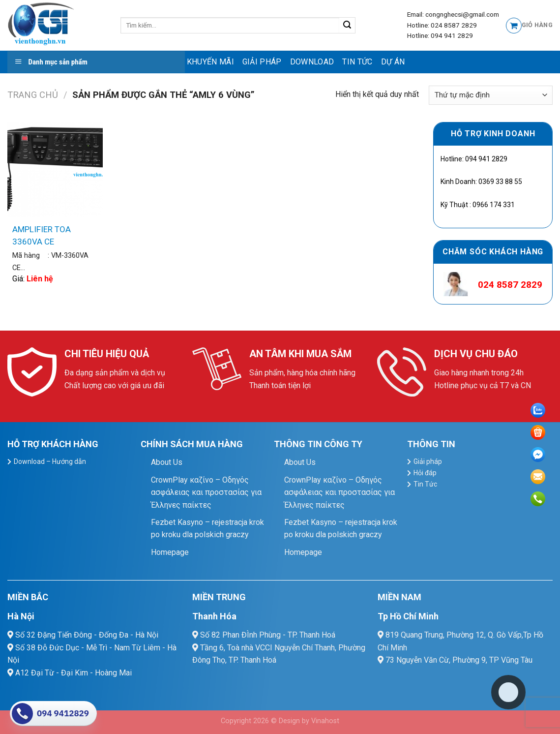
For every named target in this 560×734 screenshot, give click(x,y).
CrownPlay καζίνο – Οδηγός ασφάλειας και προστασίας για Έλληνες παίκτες (206, 492)
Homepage (170, 552)
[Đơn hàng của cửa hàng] (491, 95)
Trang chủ (33, 95)
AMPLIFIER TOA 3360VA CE (42, 235)
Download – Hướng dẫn (50, 461)
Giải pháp (262, 62)
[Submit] (347, 26)
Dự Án (393, 62)
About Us (167, 462)
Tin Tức (357, 62)
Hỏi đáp (425, 473)
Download (312, 62)
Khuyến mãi (210, 62)
